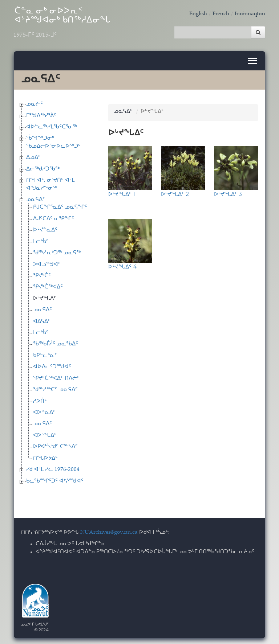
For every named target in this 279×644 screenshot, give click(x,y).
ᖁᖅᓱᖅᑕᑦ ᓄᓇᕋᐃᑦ (55, 389)
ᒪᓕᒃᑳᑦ (41, 240)
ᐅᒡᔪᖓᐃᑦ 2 (175, 192)
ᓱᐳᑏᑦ (40, 400)
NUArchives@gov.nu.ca (109, 531)
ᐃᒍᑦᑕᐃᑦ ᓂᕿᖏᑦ (54, 218)
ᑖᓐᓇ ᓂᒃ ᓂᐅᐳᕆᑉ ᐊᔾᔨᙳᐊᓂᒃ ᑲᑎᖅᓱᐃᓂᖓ (68, 24)
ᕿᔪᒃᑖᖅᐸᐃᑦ (48, 286)
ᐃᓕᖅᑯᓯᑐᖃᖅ (43, 168)
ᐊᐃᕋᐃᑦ (42, 320)
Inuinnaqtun (250, 14)
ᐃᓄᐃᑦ (33, 157)
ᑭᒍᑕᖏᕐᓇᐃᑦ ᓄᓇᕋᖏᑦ (60, 206)
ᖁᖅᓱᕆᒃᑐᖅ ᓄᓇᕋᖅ (57, 252)
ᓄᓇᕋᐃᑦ (36, 199)
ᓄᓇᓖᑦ (35, 103)
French (221, 14)
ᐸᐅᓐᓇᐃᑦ (44, 412)
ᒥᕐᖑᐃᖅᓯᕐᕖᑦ (41, 114)
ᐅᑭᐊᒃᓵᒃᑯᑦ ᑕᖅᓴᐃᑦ (55, 446)
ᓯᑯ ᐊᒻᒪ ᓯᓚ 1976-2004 (53, 469)
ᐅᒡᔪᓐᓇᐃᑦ (45, 229)
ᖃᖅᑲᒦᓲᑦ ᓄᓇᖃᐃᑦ (56, 343)
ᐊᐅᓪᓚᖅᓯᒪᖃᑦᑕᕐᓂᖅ (52, 126)
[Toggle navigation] (253, 60)
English (198, 14)
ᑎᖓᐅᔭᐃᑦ (45, 457)
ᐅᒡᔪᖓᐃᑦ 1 (122, 192)
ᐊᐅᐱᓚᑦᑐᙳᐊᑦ (52, 366)
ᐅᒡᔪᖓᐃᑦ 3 (228, 192)
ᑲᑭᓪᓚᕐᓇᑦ (45, 354)
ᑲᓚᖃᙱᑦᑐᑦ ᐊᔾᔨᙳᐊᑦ (55, 480)
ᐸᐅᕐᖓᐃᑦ (45, 434)
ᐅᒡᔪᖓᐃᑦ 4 (122, 265)
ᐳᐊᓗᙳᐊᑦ (47, 263)
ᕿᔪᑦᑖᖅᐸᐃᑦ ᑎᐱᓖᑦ (56, 377)
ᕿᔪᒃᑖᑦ (42, 275)
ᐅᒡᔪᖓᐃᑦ (45, 297)
